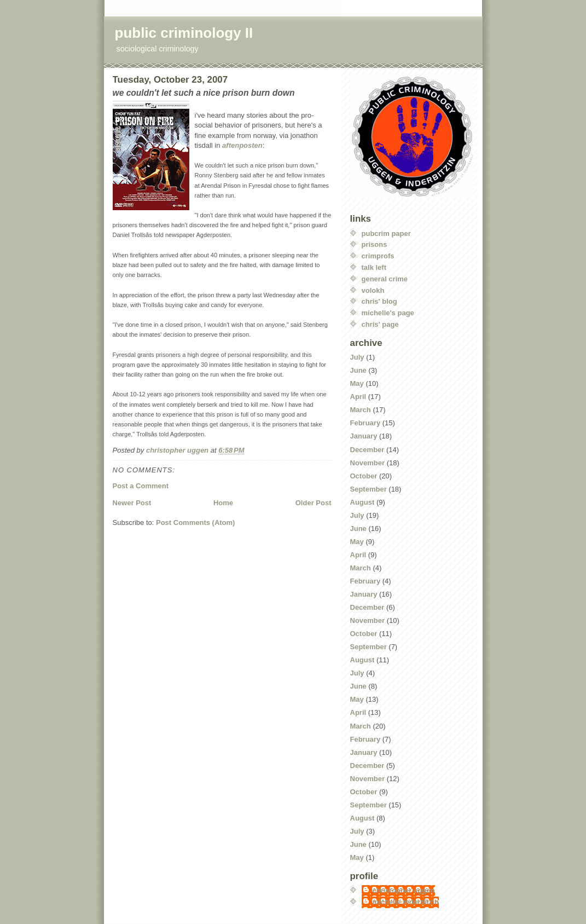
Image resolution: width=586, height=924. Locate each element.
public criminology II (184, 33)
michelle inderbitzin (406, 902)
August (362, 502)
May (357, 383)
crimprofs (378, 256)
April (358, 397)
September (369, 489)
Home (223, 503)
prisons (375, 244)
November (368, 463)
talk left (374, 267)
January (364, 436)
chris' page (380, 324)
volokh (373, 290)
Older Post (314, 503)
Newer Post (132, 503)
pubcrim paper (386, 233)
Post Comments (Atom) (195, 522)
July (357, 357)
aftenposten (242, 145)
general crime (385, 279)
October (364, 476)
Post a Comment (141, 486)
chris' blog (379, 301)
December (367, 450)
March (361, 410)
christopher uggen (404, 890)
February (365, 423)
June (358, 370)
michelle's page (388, 313)
